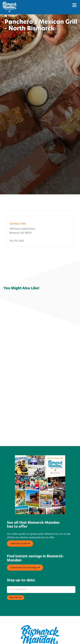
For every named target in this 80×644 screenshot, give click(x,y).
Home (10, 16)
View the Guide (20, 526)
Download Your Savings (25, 550)
